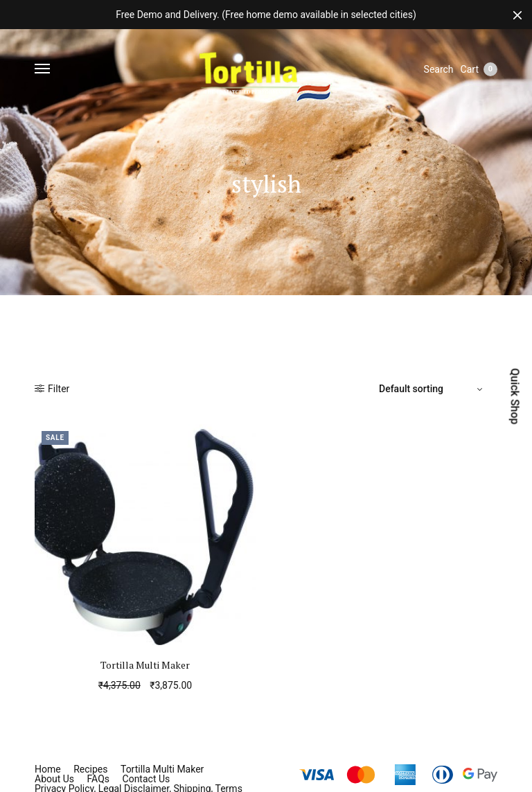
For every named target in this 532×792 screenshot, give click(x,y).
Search (439, 69)
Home (48, 769)
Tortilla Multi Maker (145, 665)
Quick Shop (514, 396)
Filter (52, 389)
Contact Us (147, 779)
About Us (54, 779)
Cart (479, 69)
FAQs (99, 779)
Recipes (90, 769)
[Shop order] (433, 389)
